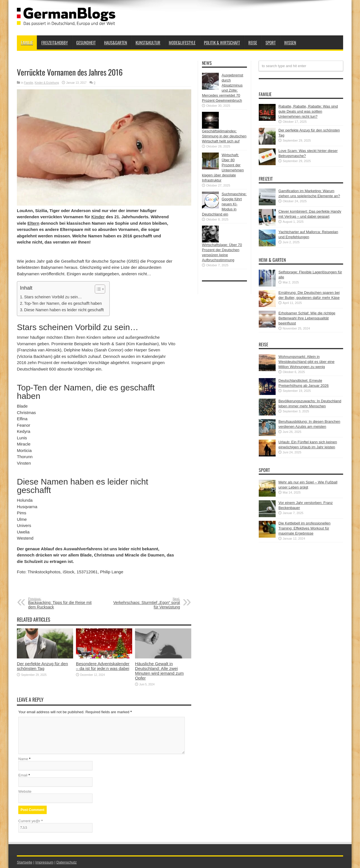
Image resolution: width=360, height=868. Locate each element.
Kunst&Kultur (148, 42)
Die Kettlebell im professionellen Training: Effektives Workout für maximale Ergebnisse (304, 528)
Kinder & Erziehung (47, 83)
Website (25, 791)
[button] (97, 289)
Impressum (44, 862)
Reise (253, 42)
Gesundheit (86, 42)
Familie (27, 42)
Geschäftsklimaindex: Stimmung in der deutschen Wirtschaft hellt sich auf (224, 136)
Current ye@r (31, 821)
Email (23, 775)
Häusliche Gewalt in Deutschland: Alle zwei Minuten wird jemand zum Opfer (159, 671)
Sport (271, 42)
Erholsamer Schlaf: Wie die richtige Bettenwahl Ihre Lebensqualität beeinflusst (307, 318)
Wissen (290, 42)
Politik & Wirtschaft (222, 42)
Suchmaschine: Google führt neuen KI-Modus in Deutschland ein (224, 204)
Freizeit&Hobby (55, 42)
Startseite (25, 862)
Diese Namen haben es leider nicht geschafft (64, 310)
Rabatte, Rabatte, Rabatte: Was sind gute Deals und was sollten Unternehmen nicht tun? (308, 111)
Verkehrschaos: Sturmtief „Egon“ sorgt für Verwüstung (146, 603)
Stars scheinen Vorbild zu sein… (53, 297)
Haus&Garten (116, 42)
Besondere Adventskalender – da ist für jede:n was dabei (103, 666)
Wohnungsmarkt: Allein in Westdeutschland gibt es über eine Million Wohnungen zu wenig (306, 362)
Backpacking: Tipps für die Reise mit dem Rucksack (63, 603)
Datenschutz (66, 862)
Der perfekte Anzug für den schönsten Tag (42, 666)
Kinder (98, 217)
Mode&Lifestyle (182, 42)
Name (23, 759)
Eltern (34, 223)
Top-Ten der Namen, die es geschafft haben (63, 303)
